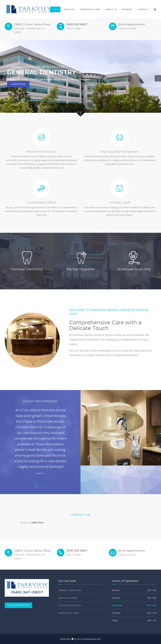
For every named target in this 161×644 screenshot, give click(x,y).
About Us (111, 9)
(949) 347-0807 (77, 24)
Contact (143, 9)
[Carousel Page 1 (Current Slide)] (36, 487)
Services (69, 9)
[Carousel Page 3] (44, 487)
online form (37, 522)
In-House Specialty (70, 605)
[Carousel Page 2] (40, 487)
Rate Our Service (18, 605)
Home (55, 9)
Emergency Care (90, 9)
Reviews (127, 9)
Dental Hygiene (68, 598)
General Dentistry (70, 590)
